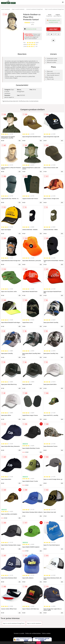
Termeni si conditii (19, 633)
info (19, 140)
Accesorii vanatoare (5, 9)
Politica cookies (46, 633)
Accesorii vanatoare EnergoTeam (35, 9)
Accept (39, 643)
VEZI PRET (53, 29)
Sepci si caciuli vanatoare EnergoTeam (54, 9)
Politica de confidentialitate (33, 633)
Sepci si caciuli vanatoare (18, 9)
